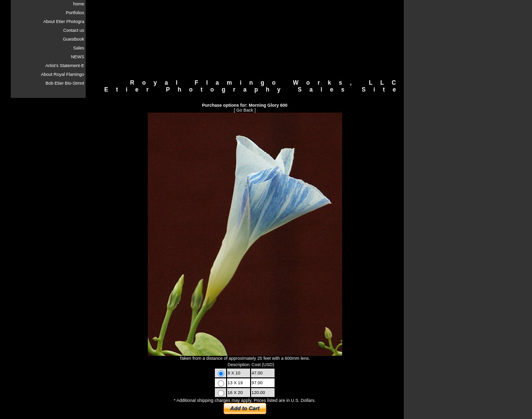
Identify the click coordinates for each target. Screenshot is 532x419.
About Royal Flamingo (62, 74)
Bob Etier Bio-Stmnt (65, 83)
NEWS (78, 57)
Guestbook (73, 39)
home (79, 4)
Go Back (245, 110)
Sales (79, 48)
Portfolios (75, 13)
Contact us (74, 30)
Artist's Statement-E (65, 66)
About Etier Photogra (64, 22)
